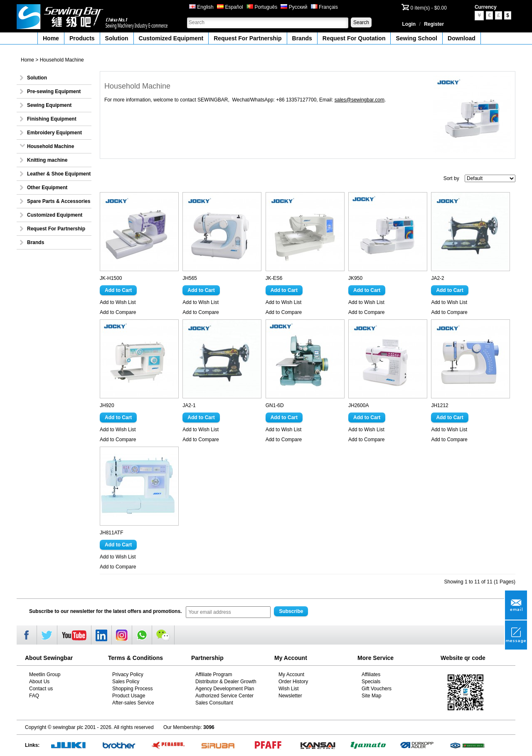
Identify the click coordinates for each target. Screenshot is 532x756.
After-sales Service (133, 703)
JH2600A (358, 405)
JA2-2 (437, 278)
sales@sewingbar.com (360, 100)
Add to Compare (118, 312)
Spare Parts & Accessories (59, 201)
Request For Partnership (248, 38)
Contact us (41, 689)
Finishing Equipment (52, 119)
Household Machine (62, 60)
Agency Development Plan (225, 689)
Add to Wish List (118, 302)
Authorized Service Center (224, 696)
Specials (371, 682)
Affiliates (371, 674)
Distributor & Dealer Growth (226, 682)
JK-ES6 (274, 278)
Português (262, 7)
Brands (302, 38)
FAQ (34, 696)
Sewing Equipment (49, 105)
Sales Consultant (214, 703)
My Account (291, 674)
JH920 (107, 405)
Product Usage (129, 696)
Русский (294, 7)
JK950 (355, 278)
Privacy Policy (128, 674)
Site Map (371, 696)
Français (324, 7)
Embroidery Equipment (54, 133)
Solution (117, 38)
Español (230, 7)
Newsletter (290, 696)
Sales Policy (126, 682)
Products (82, 38)
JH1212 (440, 405)
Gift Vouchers (377, 689)
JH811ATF (111, 533)
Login (409, 24)
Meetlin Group (45, 674)
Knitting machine (47, 160)
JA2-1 (189, 405)
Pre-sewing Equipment (54, 91)
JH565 (190, 278)
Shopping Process (132, 689)
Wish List (289, 689)
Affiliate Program (214, 674)
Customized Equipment (171, 38)
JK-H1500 (111, 278)
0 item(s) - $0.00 (429, 8)
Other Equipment (47, 188)
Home (51, 38)
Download (462, 38)
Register (434, 24)
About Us (39, 682)
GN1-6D (275, 405)
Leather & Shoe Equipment (59, 174)
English (201, 7)
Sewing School (416, 38)
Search (361, 22)
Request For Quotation (354, 38)
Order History (293, 682)
